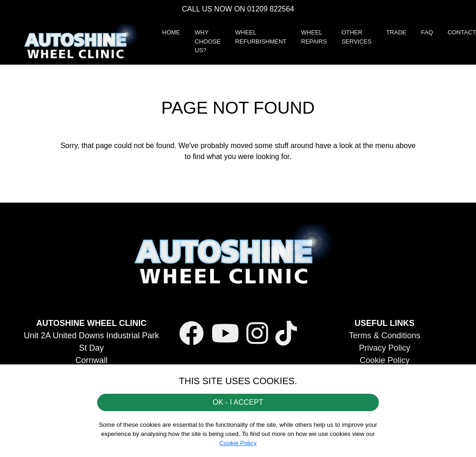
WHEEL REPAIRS (314, 37)
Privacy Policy (384, 348)
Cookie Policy (385, 360)
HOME (171, 32)
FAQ (427, 32)
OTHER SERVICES (356, 37)
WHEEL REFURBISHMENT (261, 37)
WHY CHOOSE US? (208, 41)
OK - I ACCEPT (238, 402)
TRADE (396, 32)
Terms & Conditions (384, 336)
